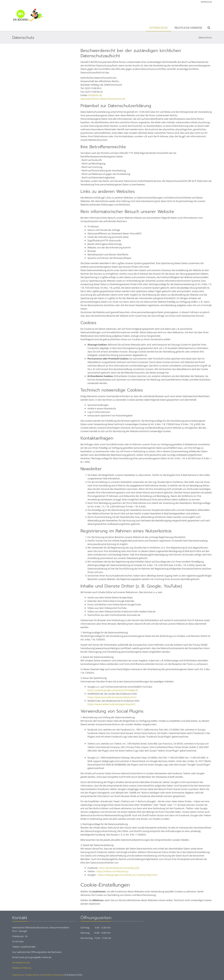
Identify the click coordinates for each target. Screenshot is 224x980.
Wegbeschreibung (22, 968)
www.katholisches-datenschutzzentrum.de (103, 99)
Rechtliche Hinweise (188, 28)
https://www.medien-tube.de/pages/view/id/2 (111, 704)
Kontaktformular (21, 962)
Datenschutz (159, 28)
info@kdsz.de (95, 95)
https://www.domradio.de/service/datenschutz (112, 697)
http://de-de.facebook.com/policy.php (119, 868)
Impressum (206, 2)
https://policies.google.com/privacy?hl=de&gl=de (113, 690)
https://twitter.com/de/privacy (113, 871)
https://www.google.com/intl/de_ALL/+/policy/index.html (128, 875)
